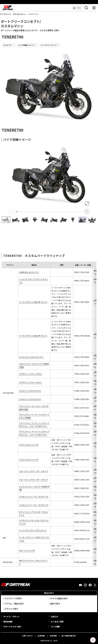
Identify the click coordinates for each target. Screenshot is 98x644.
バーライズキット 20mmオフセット (33, 302)
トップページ (5, 14)
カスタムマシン (19, 14)
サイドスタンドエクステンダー (31, 357)
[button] (11, 211)
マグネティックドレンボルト (31, 374)
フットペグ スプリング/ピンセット (33, 530)
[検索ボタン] (86, 8)
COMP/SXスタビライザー (29, 272)
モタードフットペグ (27, 551)
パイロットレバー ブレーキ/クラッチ (34, 497)
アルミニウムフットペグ (29, 445)
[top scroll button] (93, 640)
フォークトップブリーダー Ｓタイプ (33, 471)
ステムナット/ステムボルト (30, 391)
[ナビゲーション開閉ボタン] (94, 8)
